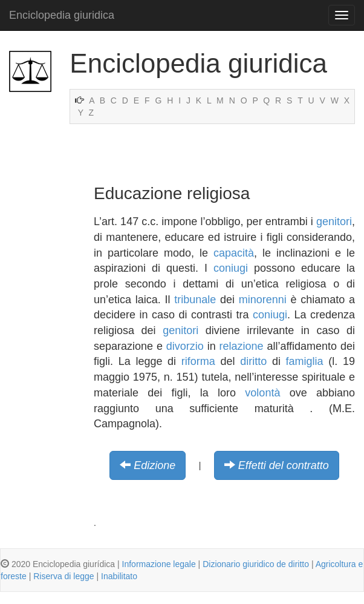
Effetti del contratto (284, 465)
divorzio (185, 346)
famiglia (305, 361)
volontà (262, 393)
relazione (242, 346)
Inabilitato (119, 576)
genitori (334, 222)
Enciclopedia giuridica (62, 15)
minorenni (263, 300)
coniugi (231, 268)
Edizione (154, 465)
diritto (253, 361)
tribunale (195, 300)
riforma (198, 361)
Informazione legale (159, 564)
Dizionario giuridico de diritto (256, 564)
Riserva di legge (63, 576)
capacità (234, 253)
